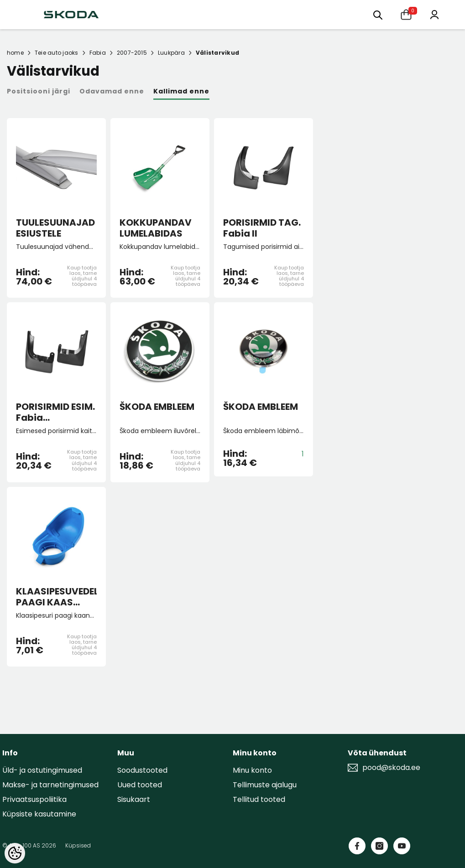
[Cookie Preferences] (15, 853)
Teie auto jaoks (57, 53)
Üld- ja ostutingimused (42, 770)
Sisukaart (134, 799)
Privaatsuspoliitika (34, 799)
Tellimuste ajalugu (265, 785)
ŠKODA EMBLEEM (157, 407)
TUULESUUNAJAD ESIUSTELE (55, 228)
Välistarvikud (217, 53)
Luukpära (171, 53)
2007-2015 (132, 53)
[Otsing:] (378, 14)
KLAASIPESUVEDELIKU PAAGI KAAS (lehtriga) (56, 597)
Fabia (98, 53)
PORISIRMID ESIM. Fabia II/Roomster (55, 412)
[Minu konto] (434, 14)
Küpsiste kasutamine (39, 814)
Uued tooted (140, 785)
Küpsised (78, 845)
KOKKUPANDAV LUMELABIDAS (156, 228)
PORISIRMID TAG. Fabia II (262, 228)
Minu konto (252, 770)
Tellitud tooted (259, 799)
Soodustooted (142, 770)
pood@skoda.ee (391, 768)
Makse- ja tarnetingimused (50, 785)
